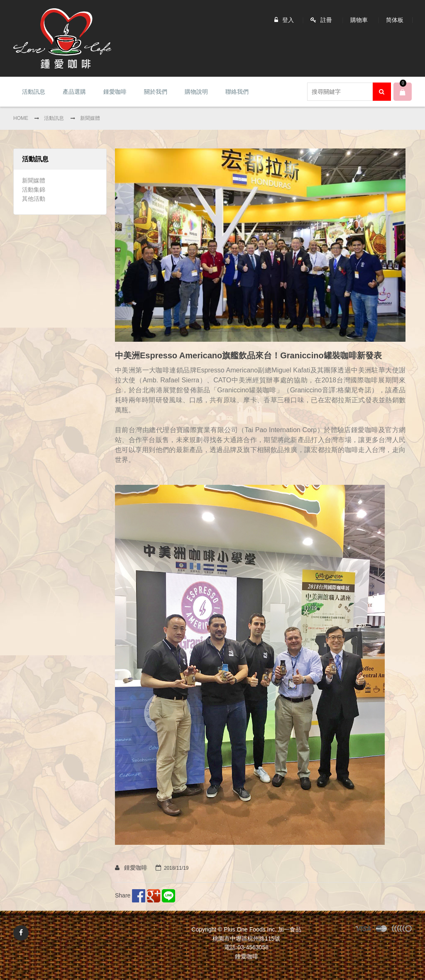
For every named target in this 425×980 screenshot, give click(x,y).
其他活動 (34, 199)
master (381, 930)
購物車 (359, 20)
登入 (288, 20)
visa (363, 930)
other (402, 930)
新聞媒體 (34, 180)
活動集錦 (34, 190)
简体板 (395, 20)
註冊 (326, 20)
